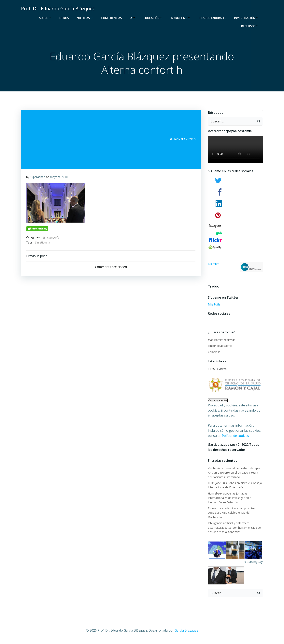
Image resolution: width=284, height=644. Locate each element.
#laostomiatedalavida (221, 341)
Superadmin (38, 178)
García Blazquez (186, 627)
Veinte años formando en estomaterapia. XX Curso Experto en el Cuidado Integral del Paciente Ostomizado (235, 474)
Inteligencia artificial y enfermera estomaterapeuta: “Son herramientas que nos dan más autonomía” (234, 524)
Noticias (86, 18)
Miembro (235, 268)
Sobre (46, 18)
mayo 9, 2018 (59, 178)
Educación (154, 18)
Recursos (251, 26)
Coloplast (213, 353)
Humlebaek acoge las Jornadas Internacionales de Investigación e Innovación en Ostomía (229, 499)
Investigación (247, 18)
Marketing (182, 18)
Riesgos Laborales (213, 18)
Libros (65, 18)
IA (133, 18)
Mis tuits (214, 305)
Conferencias (112, 18)
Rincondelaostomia (220, 347)
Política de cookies (235, 437)
